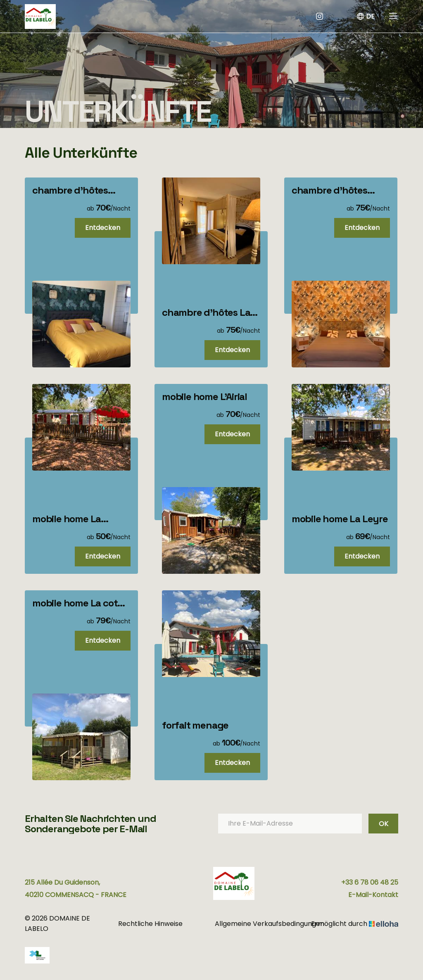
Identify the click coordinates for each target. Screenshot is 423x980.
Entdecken (103, 228)
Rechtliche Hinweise (150, 924)
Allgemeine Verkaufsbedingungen (261, 924)
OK (384, 824)
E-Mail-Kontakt (373, 895)
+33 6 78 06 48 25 (370, 882)
